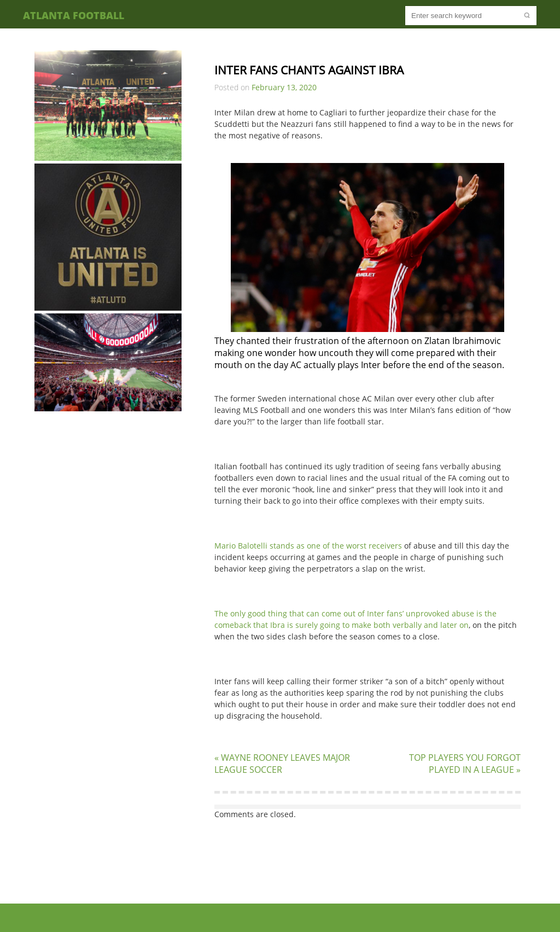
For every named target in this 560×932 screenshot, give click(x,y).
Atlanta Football (74, 15)
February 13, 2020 (284, 87)
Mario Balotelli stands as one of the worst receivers (308, 546)
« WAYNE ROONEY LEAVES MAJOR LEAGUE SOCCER (282, 764)
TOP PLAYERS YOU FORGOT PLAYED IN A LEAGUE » (465, 764)
